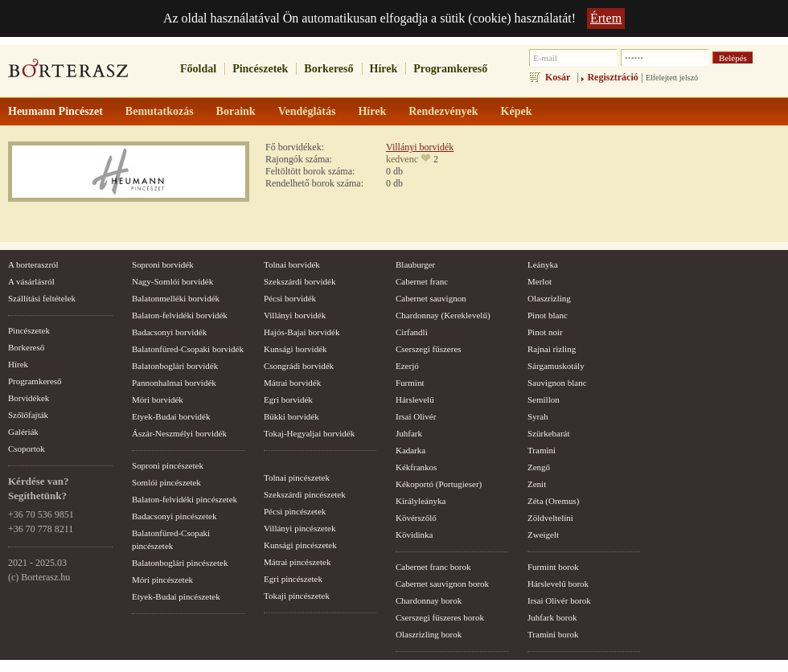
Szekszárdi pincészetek (305, 494)
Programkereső (450, 69)
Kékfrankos (416, 467)
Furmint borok (553, 567)
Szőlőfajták (28, 415)
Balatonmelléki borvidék (176, 298)
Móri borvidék (158, 400)
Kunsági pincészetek (300, 545)
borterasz (68, 73)
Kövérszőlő (416, 518)
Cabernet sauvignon (431, 298)
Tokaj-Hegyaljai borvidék (309, 433)
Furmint (410, 383)
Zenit (537, 484)
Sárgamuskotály (556, 366)
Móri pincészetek (162, 580)
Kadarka (410, 450)
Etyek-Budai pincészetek (176, 596)
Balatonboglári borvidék (175, 366)
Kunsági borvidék (295, 349)
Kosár (558, 77)
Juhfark (409, 433)
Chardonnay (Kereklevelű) (443, 315)
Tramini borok (553, 634)
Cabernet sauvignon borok (442, 584)
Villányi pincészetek (300, 528)
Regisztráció (612, 77)
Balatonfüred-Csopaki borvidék (188, 349)
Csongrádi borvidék (299, 366)
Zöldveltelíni (550, 518)
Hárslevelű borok (558, 584)
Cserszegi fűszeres (429, 349)
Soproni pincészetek (168, 465)
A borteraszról (33, 264)
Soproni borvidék (163, 264)
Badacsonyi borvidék (169, 332)
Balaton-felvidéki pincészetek (185, 499)
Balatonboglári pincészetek (180, 563)
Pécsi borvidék (290, 298)
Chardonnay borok (429, 600)
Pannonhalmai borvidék (174, 383)
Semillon (544, 400)
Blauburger (415, 264)
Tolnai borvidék (292, 264)
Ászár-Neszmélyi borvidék (179, 433)
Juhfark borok (552, 617)
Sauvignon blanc (557, 383)
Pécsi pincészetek (295, 511)
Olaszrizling (549, 298)
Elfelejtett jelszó (672, 78)
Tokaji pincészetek (297, 596)
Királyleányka (421, 501)
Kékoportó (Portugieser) (439, 484)
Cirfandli (412, 332)
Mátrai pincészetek (297, 562)
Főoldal (198, 69)
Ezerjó (407, 366)
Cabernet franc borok (433, 567)
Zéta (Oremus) (553, 501)
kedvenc (402, 159)
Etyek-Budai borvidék (171, 416)
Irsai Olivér (416, 416)
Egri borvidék (288, 400)
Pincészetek (260, 69)
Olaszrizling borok (429, 634)
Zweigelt (543, 535)
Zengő (539, 467)
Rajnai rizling (552, 349)
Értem (606, 18)
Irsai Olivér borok (559, 600)
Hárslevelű (415, 400)
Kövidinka (414, 535)
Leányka (543, 264)
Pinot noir (545, 332)
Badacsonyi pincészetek (174, 516)
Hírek (384, 69)
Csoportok (27, 449)
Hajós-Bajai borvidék (302, 332)
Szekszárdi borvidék (300, 281)
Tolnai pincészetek (297, 477)
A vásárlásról (31, 281)
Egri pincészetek (293, 579)
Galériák (23, 432)
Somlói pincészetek (166, 482)
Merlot (540, 281)
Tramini (542, 450)
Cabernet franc (422, 281)
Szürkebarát (549, 433)
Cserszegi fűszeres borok (440, 617)
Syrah (538, 416)
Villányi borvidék (420, 147)
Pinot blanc (548, 315)
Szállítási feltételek (42, 298)
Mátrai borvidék (292, 383)
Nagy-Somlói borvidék (172, 281)
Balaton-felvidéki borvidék (180, 315)
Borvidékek (29, 398)
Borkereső (328, 69)
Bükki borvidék (291, 416)
